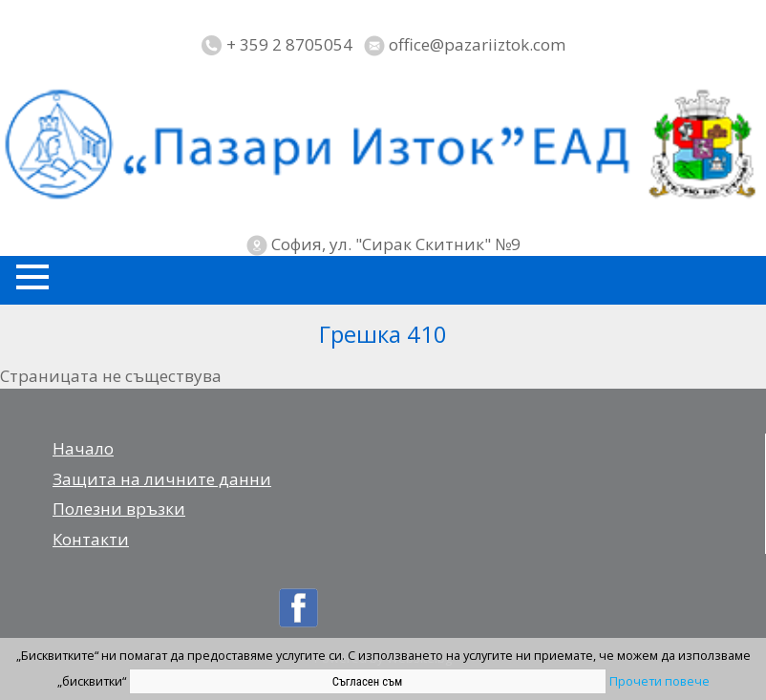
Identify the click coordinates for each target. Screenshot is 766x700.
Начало (83, 448)
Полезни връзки (119, 509)
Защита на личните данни (162, 479)
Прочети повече (660, 681)
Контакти (91, 539)
